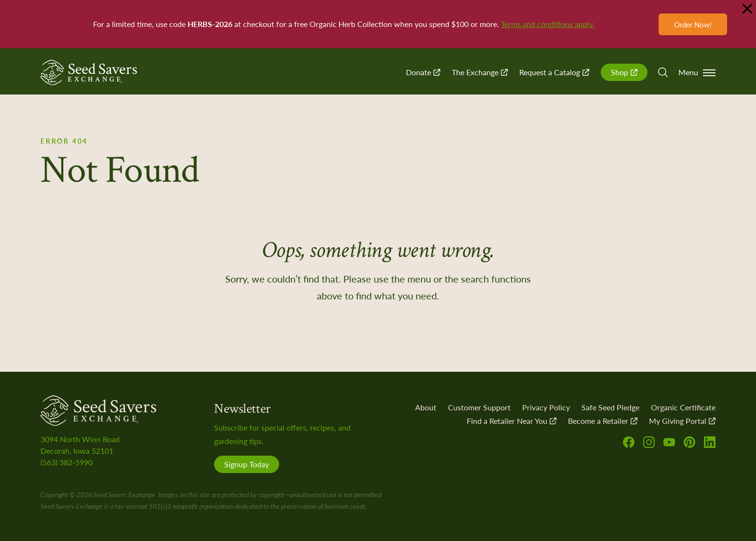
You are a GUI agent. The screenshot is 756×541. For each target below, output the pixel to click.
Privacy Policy (546, 407)
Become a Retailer (603, 421)
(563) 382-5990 (67, 462)
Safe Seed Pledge (610, 407)
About (426, 407)
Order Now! (693, 24)
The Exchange (480, 72)
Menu (697, 72)
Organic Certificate (683, 407)
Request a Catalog (554, 72)
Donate (423, 72)
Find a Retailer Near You (512, 421)
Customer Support (479, 407)
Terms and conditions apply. (548, 24)
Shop (624, 72)
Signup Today (247, 464)
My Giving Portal (682, 421)
